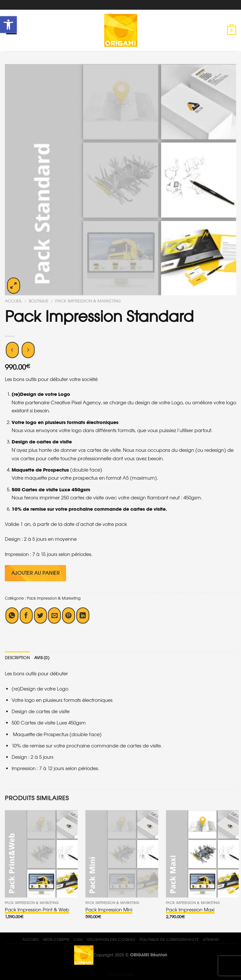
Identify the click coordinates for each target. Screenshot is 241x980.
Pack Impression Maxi (190, 910)
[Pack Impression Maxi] (202, 854)
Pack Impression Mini (109, 910)
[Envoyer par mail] (54, 615)
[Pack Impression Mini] (122, 854)
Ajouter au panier (35, 573)
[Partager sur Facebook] (26, 615)
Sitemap (211, 940)
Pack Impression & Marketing (88, 301)
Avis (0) (42, 658)
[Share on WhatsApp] (12, 615)
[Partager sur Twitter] (40, 615)
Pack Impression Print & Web (37, 910)
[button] (8, 25)
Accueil (13, 301)
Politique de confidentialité (169, 940)
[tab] (17, 658)
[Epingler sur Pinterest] (69, 615)
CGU (78, 940)
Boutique (39, 301)
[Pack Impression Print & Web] (41, 854)
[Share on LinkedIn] (83, 615)
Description (17, 658)
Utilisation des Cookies (111, 940)
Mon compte (56, 940)
